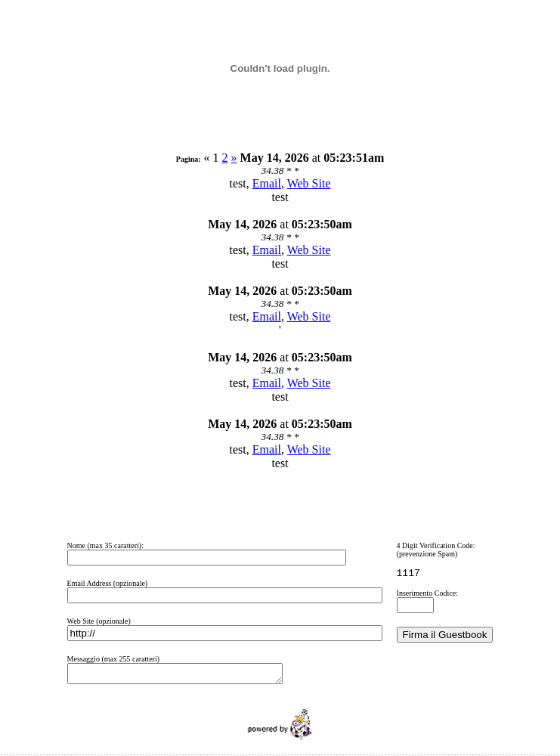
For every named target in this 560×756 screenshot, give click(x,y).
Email (267, 183)
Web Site (309, 183)
